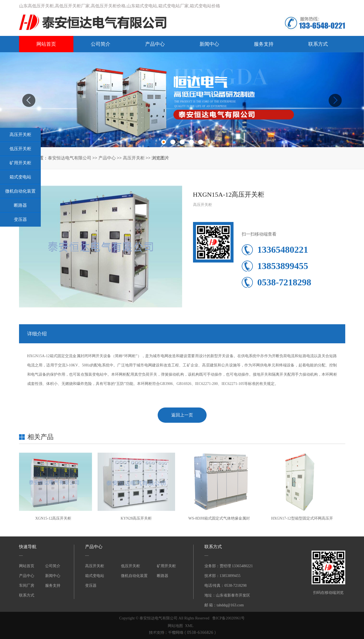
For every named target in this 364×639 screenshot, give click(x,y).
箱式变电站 (95, 576)
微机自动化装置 (134, 576)
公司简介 (101, 44)
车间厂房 (27, 586)
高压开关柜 (134, 158)
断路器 (163, 576)
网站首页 (46, 44)
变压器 (91, 586)
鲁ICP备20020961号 (229, 618)
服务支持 (264, 44)
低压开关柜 (130, 566)
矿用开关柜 (166, 566)
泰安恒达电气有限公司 (70, 158)
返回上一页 (182, 415)
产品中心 (155, 44)
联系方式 (318, 44)
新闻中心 (209, 44)
